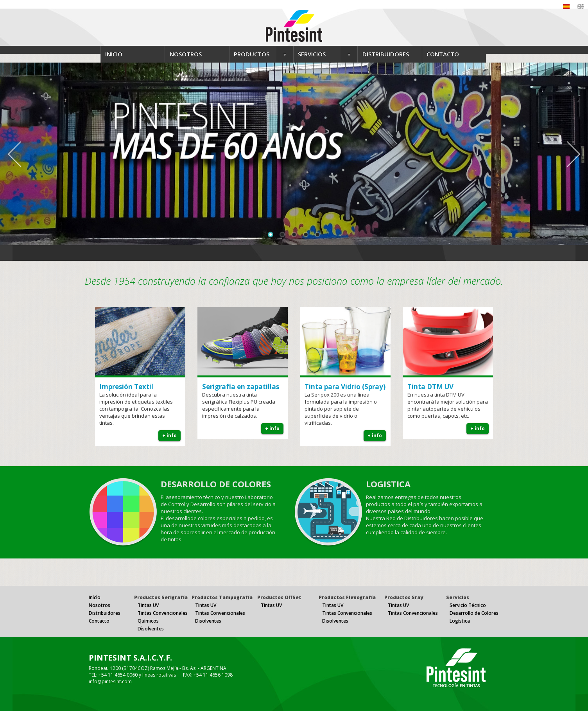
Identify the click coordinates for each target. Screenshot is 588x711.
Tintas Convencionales (163, 613)
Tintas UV (148, 605)
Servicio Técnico (468, 605)
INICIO (114, 54)
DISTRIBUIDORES (386, 54)
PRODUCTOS (252, 54)
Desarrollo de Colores (474, 613)
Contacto (99, 621)
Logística (460, 621)
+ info (169, 435)
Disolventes (151, 629)
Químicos (148, 621)
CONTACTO (443, 54)
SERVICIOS (312, 54)
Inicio (95, 597)
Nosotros (99, 605)
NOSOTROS (186, 54)
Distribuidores (105, 613)
